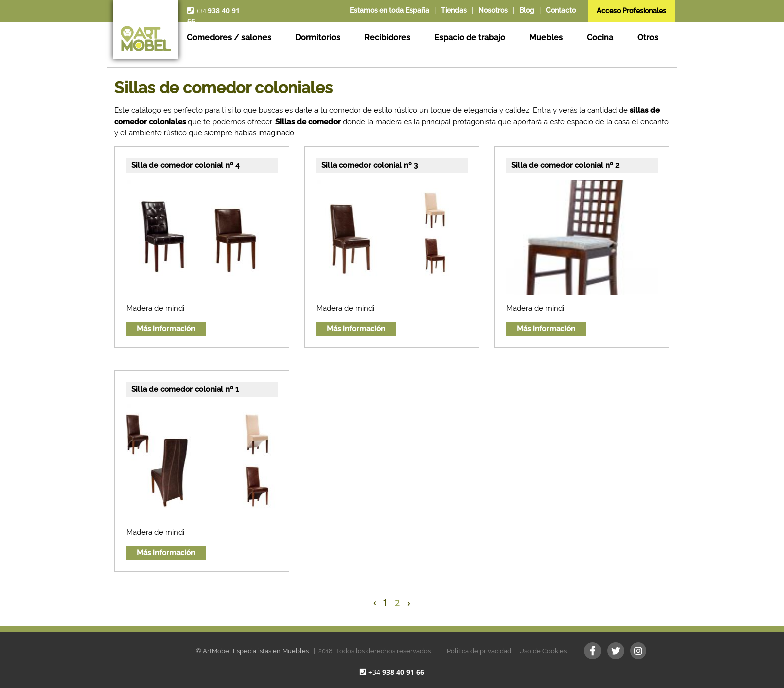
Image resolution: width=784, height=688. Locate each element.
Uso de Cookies (543, 651)
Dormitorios (318, 38)
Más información (166, 329)
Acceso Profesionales (632, 11)
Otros (648, 38)
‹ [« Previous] (375, 602)
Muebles (546, 38)
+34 (396, 672)
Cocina (600, 38)
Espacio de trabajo (470, 38)
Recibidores (387, 38)
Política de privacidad (479, 651)
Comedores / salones (229, 38)
